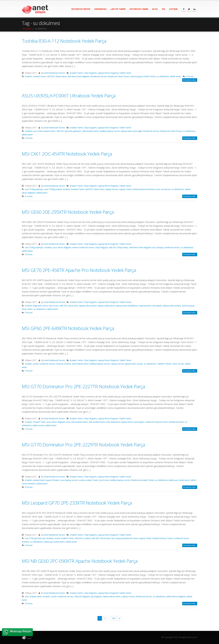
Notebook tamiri (176, 422)
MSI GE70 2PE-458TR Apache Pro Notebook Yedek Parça (79, 270)
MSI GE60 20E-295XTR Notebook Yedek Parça (68, 212)
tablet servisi (39, 425)
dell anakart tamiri (91, 131)
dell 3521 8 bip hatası (57, 76)
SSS (163, 9)
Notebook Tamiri (139, 9)
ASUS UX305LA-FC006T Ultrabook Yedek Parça (69, 96)
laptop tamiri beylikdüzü (127, 306)
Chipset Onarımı (64, 364)
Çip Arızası (54, 306)
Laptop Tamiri (118, 9)
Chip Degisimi (90, 73)
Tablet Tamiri (125, 73)
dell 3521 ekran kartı (69, 306)
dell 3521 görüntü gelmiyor (69, 131)
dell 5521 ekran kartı (95, 189)
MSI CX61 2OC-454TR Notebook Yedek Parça (67, 154)
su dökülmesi (163, 76)
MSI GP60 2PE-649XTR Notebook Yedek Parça (68, 328)
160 (113, 618)
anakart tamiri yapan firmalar (46, 480)
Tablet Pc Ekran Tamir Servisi (171, 364)
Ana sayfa (27, 29)
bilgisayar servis (40, 306)
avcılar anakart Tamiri (89, 480)
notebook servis (172, 247)
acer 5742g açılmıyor (34, 189)
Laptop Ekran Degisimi (108, 73)
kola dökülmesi (113, 422)
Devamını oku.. (190, 80)
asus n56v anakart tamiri (44, 131)
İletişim (173, 9)
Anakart (28, 76)
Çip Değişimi (96, 596)
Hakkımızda (100, 9)
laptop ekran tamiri (88, 306)
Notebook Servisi (81, 9)
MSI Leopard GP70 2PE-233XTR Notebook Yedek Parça (77, 503)
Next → (119, 618)
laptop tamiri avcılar (134, 364)
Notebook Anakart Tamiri (143, 480)
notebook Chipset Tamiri (156, 422)
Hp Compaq (158, 247)
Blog (155, 9)
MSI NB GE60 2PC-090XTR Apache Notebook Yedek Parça (80, 561)
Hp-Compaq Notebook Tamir (125, 538)
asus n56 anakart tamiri (77, 422)
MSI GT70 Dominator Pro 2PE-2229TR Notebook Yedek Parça (83, 445)
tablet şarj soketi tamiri (179, 480)
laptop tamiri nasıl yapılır (151, 306)
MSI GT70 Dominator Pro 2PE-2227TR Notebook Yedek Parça (83, 386)
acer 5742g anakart (53, 189)
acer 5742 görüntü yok (35, 538)
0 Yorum (190, 76)
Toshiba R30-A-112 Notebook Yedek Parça (64, 41)
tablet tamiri (176, 76)
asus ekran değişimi (62, 247)
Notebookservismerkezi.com (146, 189)
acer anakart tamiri (33, 596)
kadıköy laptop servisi (110, 131)
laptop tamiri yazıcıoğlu (132, 131)
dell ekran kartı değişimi (79, 76)
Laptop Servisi (112, 189)
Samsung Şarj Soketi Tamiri (143, 76)
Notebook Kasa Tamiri (163, 538)
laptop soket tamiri (106, 306)
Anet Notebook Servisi (54, 73)
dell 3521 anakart (83, 538)
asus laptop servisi (69, 480)
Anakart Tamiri (76, 73)
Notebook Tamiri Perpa (118, 76)
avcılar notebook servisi (83, 247)
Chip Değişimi (102, 247)
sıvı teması (166, 189)
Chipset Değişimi (82, 596)
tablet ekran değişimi (176, 596)
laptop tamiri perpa (172, 306)
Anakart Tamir (39, 422)
